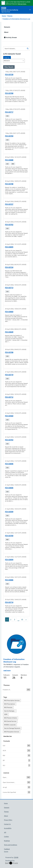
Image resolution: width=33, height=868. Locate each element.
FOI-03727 (9, 204)
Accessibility (8, 828)
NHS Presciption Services (12, 732)
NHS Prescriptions (10, 704)
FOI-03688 (9, 160)
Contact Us (7, 824)
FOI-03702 (9, 225)
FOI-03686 (9, 580)
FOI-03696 (9, 464)
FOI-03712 (9, 397)
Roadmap (7, 841)
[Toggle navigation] (30, 10)
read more (7, 670)
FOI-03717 (9, 112)
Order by (7, 58)
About (6, 32)
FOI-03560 (9, 416)
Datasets (7, 27)
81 (22, 619)
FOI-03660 (9, 312)
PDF (13, 164)
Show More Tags (8, 736)
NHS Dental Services (10, 721)
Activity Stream (10, 37)
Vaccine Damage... (10, 711)
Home (4, 16)
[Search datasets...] (14, 48)
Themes (10, 16)
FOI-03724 (9, 267)
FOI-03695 (9, 247)
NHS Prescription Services (12, 700)
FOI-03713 (9, 288)
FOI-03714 (9, 602)
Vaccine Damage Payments (12, 728)
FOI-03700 (9, 536)
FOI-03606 (9, 488)
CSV (7, 116)
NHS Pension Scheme (10, 718)
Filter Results (9, 67)
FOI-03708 (9, 352)
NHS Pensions (8, 707)
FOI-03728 (9, 74)
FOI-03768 (9, 93)
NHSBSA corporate (10, 725)
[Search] (28, 48)
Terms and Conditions (11, 845)
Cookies (6, 837)
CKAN (16, 857)
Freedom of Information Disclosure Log (16, 19)
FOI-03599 (9, 512)
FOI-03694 (9, 560)
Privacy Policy (8, 820)
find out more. (22, 4)
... (18, 620)
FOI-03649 (9, 332)
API (5, 832)
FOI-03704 (9, 136)
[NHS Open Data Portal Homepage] (10, 10)
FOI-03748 (9, 184)
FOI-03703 (9, 440)
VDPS (6, 714)
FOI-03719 (9, 375)
